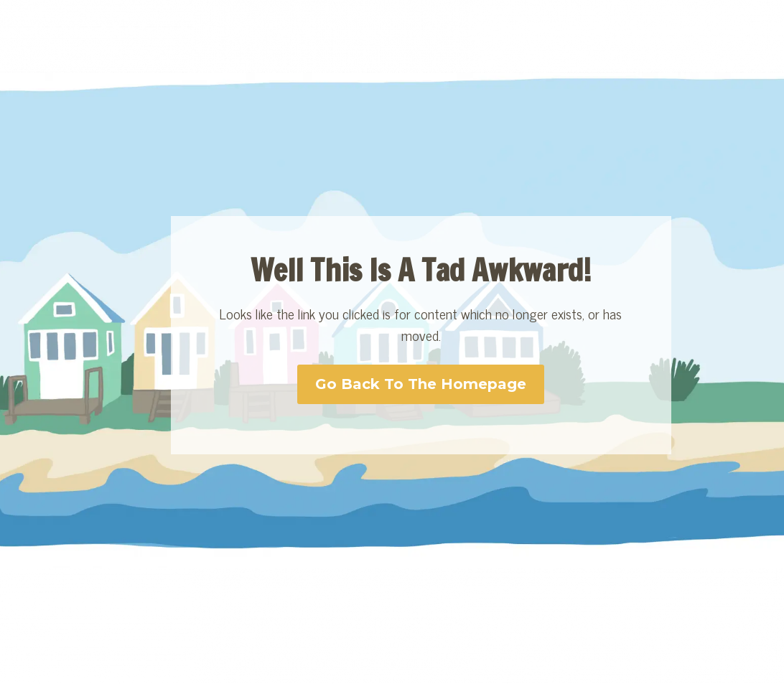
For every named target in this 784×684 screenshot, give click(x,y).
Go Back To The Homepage (421, 384)
